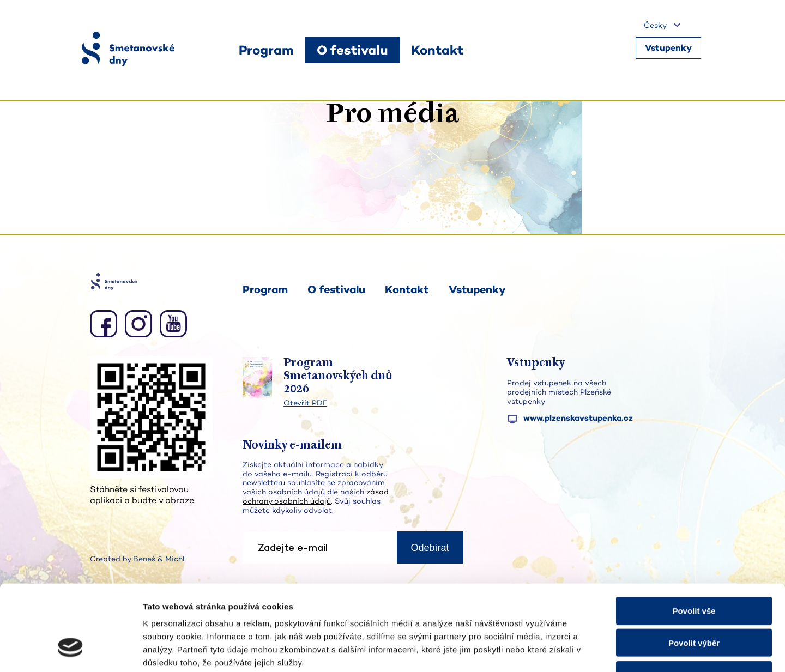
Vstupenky (668, 49)
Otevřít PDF (305, 403)
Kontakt (407, 289)
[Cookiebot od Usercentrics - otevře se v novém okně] (71, 651)
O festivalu (336, 289)
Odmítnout (694, 603)
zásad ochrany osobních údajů (316, 496)
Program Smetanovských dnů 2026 (338, 376)
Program (265, 289)
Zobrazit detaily (576, 650)
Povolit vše (694, 538)
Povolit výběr (694, 570)
